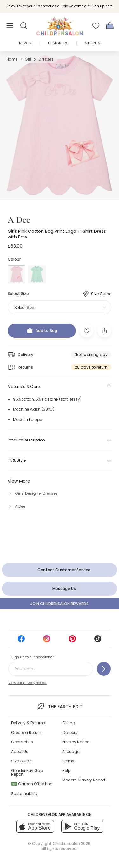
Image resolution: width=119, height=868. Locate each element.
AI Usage (71, 751)
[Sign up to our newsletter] (104, 669)
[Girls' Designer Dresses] (33, 493)
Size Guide (21, 761)
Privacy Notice (76, 742)
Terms (68, 761)
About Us (20, 751)
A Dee (19, 220)
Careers (70, 732)
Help (66, 770)
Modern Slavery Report (84, 780)
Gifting (69, 723)
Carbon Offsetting (32, 784)
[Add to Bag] (42, 331)
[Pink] (17, 274)
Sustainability (24, 794)
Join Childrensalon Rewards (60, 604)
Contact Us (22, 742)
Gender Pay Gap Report (27, 772)
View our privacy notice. (27, 683)
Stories (93, 43)
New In (25, 43)
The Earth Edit (60, 706)
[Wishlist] (96, 26)
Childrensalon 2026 (72, 843)
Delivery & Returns (28, 723)
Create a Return (26, 732)
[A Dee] (17, 506)
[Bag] (110, 26)
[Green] (37, 274)
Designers (58, 43)
